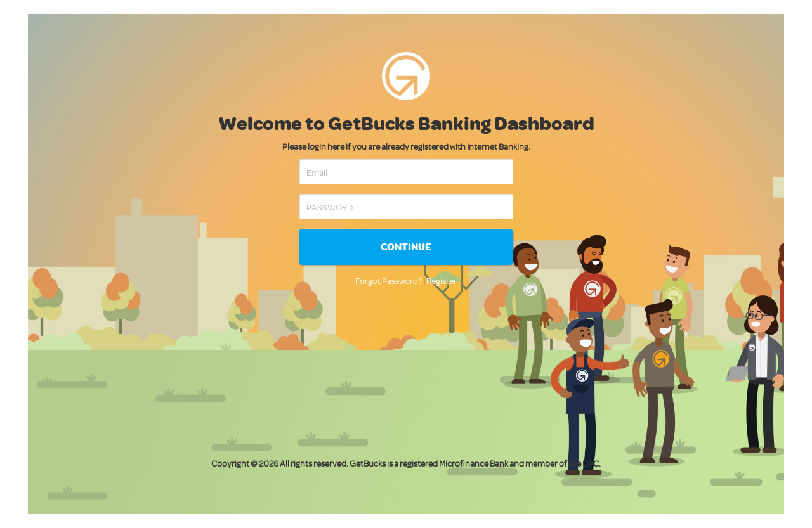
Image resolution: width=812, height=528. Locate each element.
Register (442, 280)
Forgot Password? (389, 280)
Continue (406, 247)
